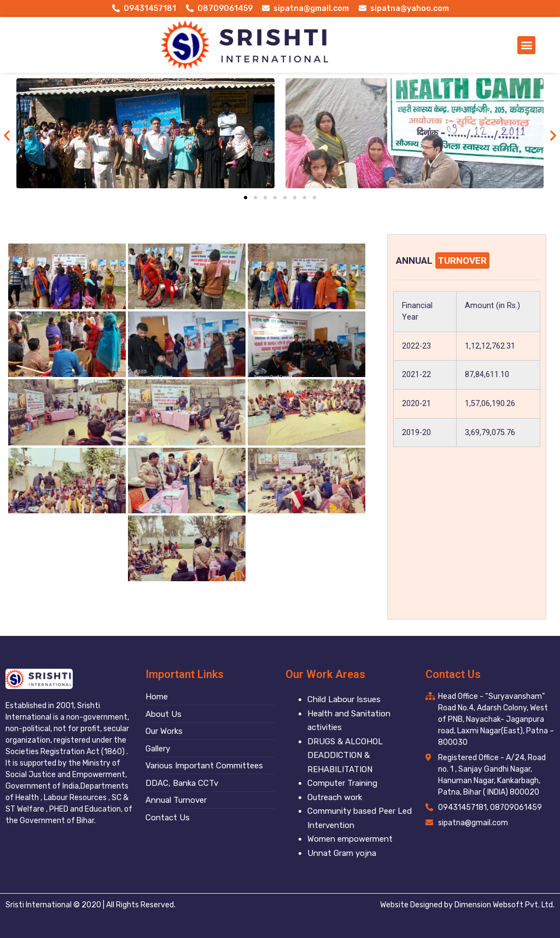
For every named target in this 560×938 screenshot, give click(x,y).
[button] (526, 45)
